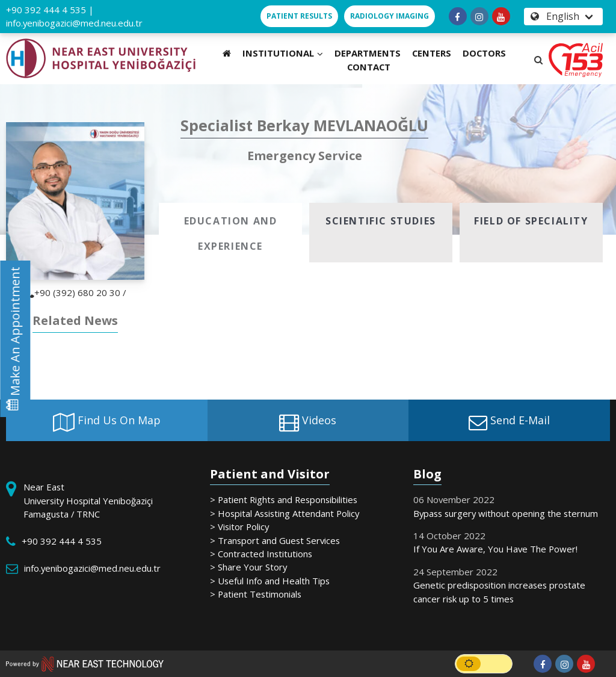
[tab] (230, 233)
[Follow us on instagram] (479, 16)
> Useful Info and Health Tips (270, 581)
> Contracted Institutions (261, 554)
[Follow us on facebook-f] (458, 16)
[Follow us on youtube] (501, 16)
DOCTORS (484, 53)
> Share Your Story (248, 567)
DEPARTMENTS (368, 53)
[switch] (484, 664)
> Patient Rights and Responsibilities (284, 499)
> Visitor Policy (239, 527)
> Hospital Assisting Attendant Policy (285, 513)
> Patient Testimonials (256, 594)
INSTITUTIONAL (283, 53)
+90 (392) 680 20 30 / (75, 292)
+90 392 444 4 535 (46, 10)
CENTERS (432, 53)
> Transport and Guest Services (275, 540)
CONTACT (369, 67)
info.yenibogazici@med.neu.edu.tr (74, 23)
